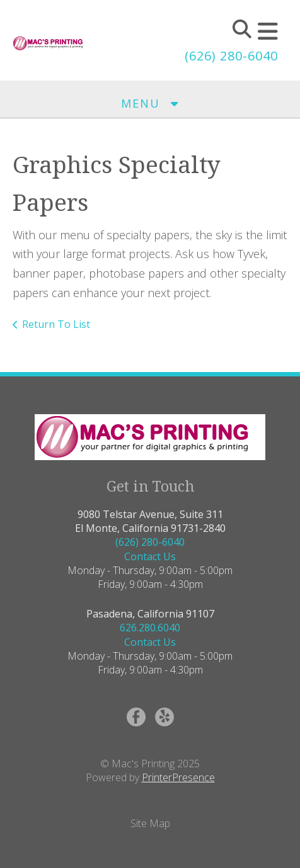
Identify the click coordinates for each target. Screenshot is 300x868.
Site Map (150, 823)
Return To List (56, 324)
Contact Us (150, 556)
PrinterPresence (178, 777)
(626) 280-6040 (231, 56)
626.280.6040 (150, 628)
